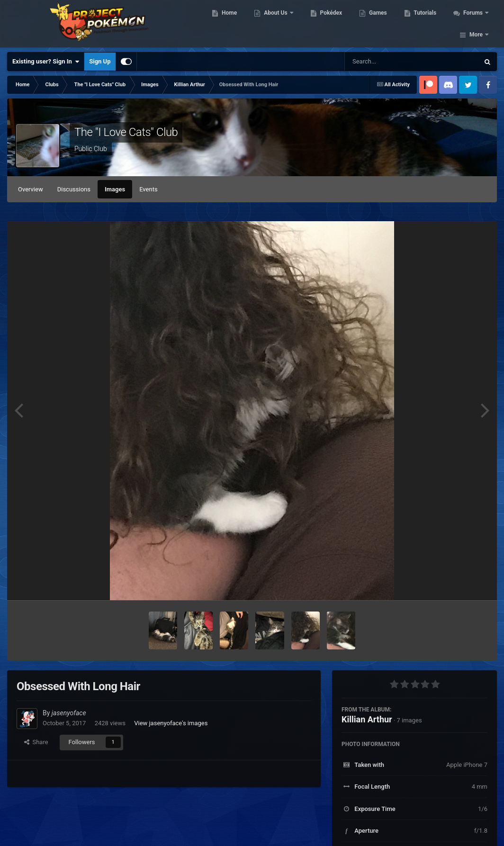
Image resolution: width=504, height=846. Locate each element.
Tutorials (431, 24)
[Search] (388, 62)
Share (36, 742)
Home (235, 24)
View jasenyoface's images (171, 723)
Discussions (74, 189)
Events (148, 189)
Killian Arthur (367, 719)
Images (115, 189)
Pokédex (336, 24)
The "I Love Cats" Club (126, 132)
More (476, 24)
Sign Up (100, 61)
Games (383, 24)
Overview (31, 189)
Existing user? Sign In (46, 62)
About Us (282, 24)
